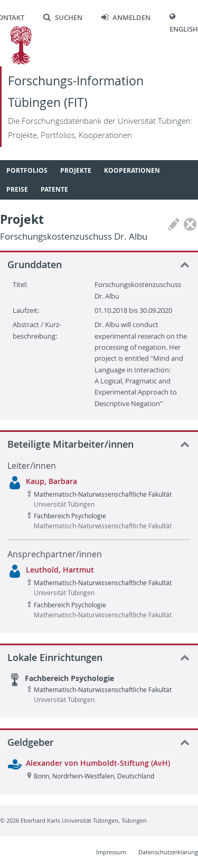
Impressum (111, 852)
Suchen (63, 18)
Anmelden (126, 18)
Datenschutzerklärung (168, 852)
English (184, 29)
